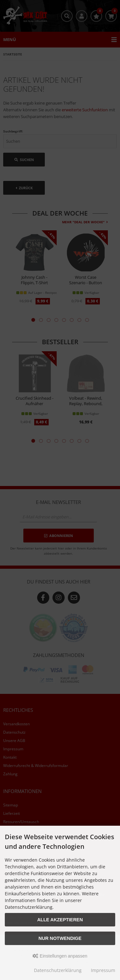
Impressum (103, 970)
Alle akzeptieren (60, 920)
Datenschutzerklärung (58, 970)
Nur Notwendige (60, 938)
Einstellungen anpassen (60, 956)
